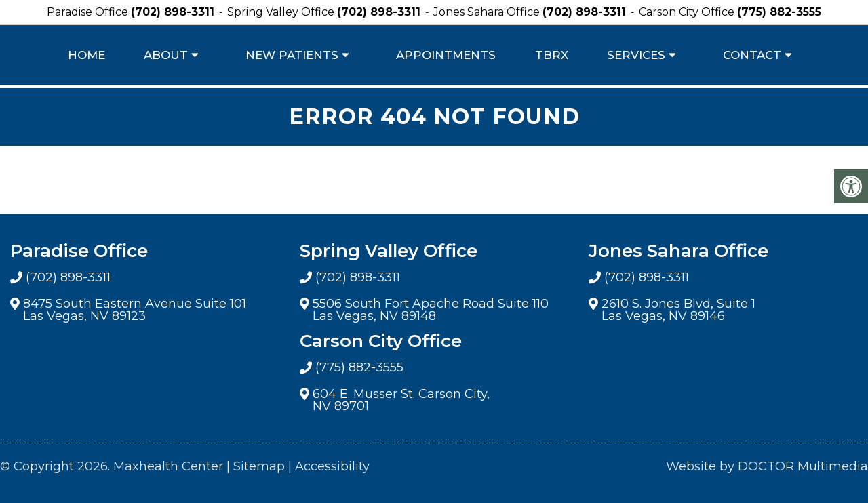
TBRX (552, 55)
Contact (752, 55)
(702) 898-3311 (173, 12)
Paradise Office (89, 12)
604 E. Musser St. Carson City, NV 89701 (401, 400)
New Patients (292, 55)
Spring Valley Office (282, 12)
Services (636, 55)
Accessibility (332, 466)
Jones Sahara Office (488, 12)
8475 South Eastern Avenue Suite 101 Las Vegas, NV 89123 (135, 310)
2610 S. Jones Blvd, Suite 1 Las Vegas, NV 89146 (678, 310)
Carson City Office (688, 12)
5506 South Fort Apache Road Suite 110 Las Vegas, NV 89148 (431, 310)
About (166, 55)
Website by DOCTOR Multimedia (767, 466)
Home (86, 55)
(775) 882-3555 (779, 12)
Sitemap (259, 466)
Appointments (446, 55)
